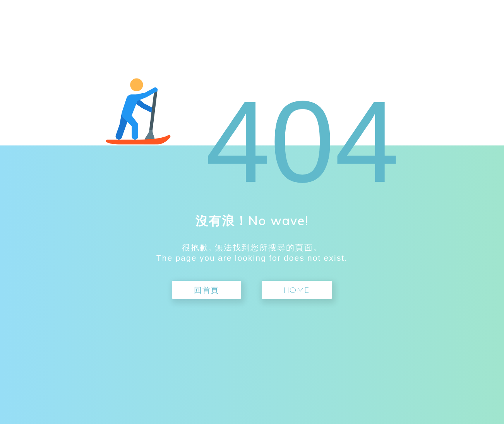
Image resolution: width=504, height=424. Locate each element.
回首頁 (207, 291)
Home (297, 291)
